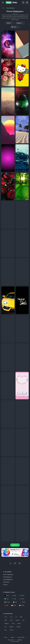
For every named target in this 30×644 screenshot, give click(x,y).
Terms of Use (11, 640)
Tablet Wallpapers (8, 580)
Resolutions (6, 582)
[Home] (3, 8)
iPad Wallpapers (8, 577)
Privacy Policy (21, 637)
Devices (5, 585)
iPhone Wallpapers (8, 575)
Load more (15, 545)
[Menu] (3, 3)
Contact (12, 637)
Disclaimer (20, 640)
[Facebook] (11, 563)
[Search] (23, 3)
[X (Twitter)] (20, 563)
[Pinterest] (15, 563)
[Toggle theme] (27, 3)
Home (6, 637)
